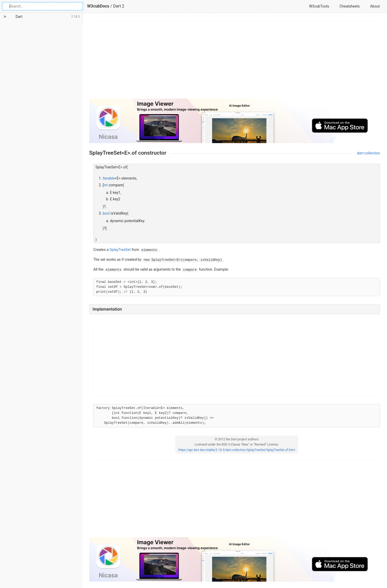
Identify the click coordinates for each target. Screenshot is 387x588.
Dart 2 (119, 6)
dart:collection (368, 153)
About (375, 6)
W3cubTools (319, 6)
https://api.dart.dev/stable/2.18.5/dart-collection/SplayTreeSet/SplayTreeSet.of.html (237, 450)
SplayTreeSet (120, 250)
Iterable (109, 178)
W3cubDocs (98, 6)
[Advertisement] (235, 58)
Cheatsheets (350, 6)
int (106, 185)
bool (106, 213)
